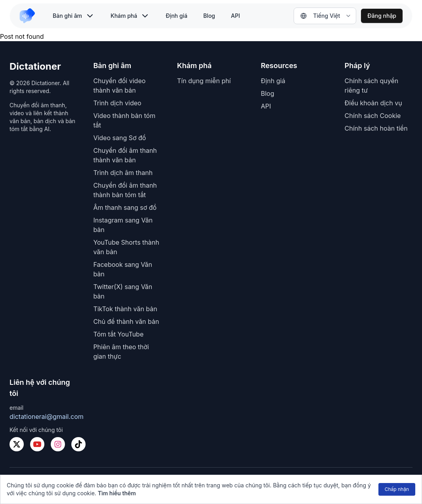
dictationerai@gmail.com (47, 417)
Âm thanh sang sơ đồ (125, 207)
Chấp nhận (397, 489)
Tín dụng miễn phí (204, 81)
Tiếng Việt (320, 16)
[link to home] (31, 16)
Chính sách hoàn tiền (376, 128)
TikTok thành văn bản (125, 309)
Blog (209, 16)
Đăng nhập (382, 16)
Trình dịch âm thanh (123, 173)
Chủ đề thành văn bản (126, 321)
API (236, 16)
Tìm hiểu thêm (117, 493)
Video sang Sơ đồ (119, 138)
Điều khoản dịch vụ (373, 103)
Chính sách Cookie (373, 116)
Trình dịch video (117, 103)
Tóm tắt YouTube (118, 334)
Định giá (177, 16)
